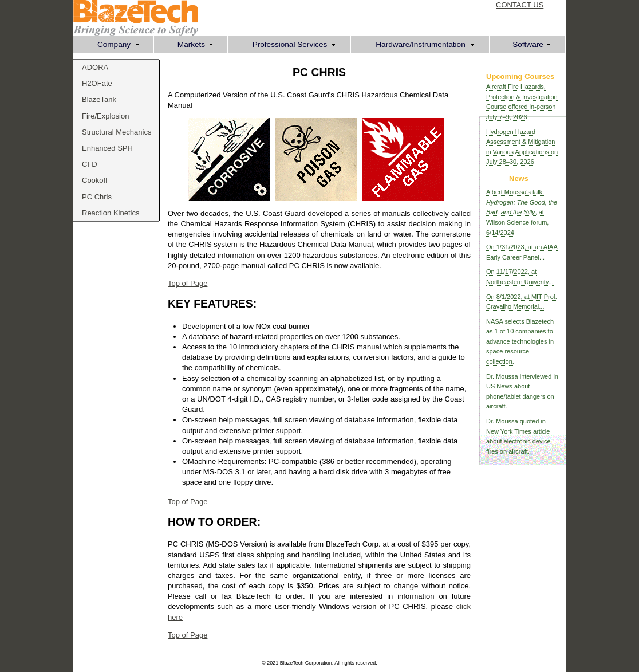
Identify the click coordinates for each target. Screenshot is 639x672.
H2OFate (97, 83)
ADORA (95, 67)
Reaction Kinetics (111, 213)
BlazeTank (99, 99)
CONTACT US (520, 5)
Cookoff (95, 180)
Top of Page (188, 283)
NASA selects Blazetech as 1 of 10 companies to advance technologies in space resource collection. (520, 341)
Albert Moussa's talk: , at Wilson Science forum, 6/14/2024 (522, 212)
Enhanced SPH (107, 148)
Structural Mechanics (117, 132)
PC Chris (97, 197)
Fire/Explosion (105, 116)
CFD (90, 164)
